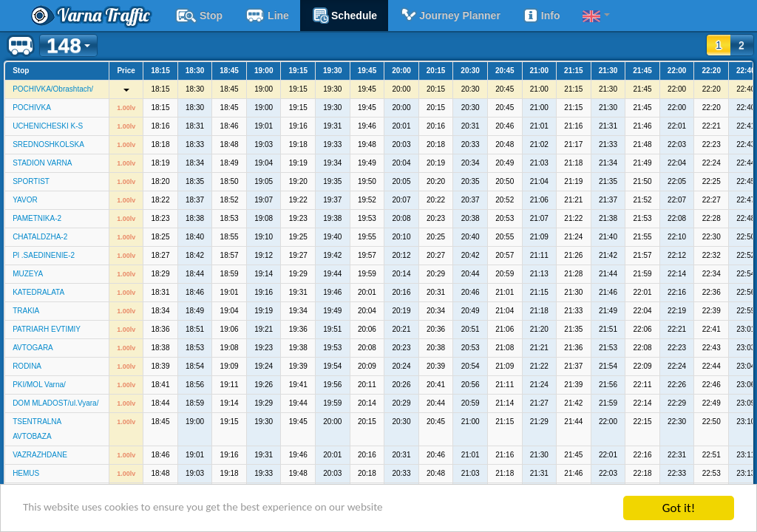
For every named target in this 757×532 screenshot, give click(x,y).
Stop (199, 16)
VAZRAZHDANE (40, 455)
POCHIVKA (32, 108)
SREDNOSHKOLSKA (48, 144)
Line (267, 16)
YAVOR (25, 200)
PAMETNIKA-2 (37, 218)
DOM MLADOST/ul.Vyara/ (55, 403)
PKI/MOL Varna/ (39, 385)
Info (542, 16)
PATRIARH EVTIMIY (47, 329)
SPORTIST (31, 181)
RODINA (27, 366)
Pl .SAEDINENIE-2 (44, 255)
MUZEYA (28, 274)
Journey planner (450, 16)
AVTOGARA (33, 348)
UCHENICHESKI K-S (48, 126)
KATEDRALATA (38, 292)
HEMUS (26, 473)
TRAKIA (26, 311)
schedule (344, 16)
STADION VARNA (42, 163)
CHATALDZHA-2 (40, 237)
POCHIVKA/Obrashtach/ (53, 89)
